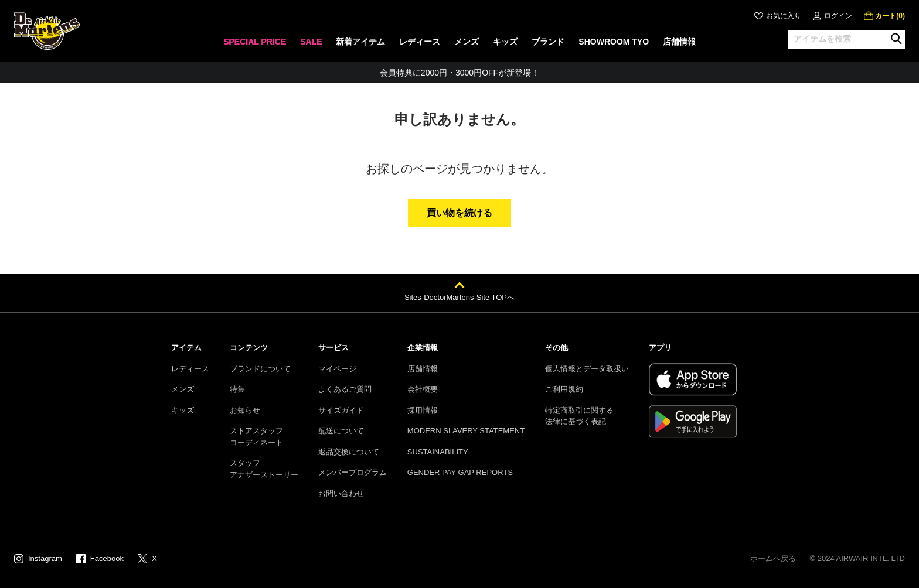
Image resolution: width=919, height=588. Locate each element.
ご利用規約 (564, 389)
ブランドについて (260, 369)
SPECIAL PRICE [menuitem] (255, 42)
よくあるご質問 (345, 389)
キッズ (183, 410)
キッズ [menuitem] (505, 42)
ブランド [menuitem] (548, 42)
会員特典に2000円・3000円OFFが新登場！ (459, 73)
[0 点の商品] (884, 16)
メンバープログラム (353, 472)
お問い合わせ (341, 493)
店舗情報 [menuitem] (679, 42)
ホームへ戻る (773, 558)
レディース (190, 369)
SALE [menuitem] (311, 42)
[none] (255, 45)
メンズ (183, 389)
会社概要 (423, 389)
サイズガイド (341, 410)
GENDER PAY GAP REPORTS (460, 472)
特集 (237, 389)
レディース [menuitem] (420, 42)
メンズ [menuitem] (467, 42)
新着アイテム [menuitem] (360, 42)
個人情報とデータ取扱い (587, 369)
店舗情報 (423, 369)
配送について (341, 431)
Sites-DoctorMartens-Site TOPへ (459, 297)
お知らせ (245, 410)
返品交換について (349, 452)
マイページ (337, 369)
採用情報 (423, 410)
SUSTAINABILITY (438, 452)
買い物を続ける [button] (459, 213)
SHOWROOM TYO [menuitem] (614, 42)
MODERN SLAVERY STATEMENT (466, 431)
